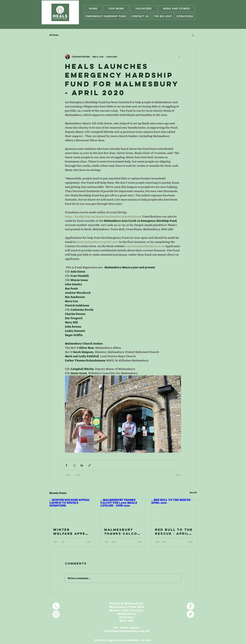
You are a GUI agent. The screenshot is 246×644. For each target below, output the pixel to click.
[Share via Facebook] (66, 465)
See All (193, 493)
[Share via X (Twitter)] (74, 465)
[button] (193, 35)
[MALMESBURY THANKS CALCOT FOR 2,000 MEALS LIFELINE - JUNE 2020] (123, 511)
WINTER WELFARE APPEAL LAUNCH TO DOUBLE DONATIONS (72, 532)
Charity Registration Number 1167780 (123, 640)
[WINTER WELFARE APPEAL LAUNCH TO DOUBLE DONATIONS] (72, 511)
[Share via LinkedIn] (82, 465)
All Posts (54, 35)
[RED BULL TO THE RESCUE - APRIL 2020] (174, 511)
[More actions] (179, 57)
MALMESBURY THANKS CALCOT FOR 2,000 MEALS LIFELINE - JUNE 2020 (122, 532)
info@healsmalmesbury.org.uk (127, 631)
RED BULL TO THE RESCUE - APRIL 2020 (174, 532)
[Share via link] (90, 465)
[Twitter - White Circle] (190, 614)
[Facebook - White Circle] (190, 606)
